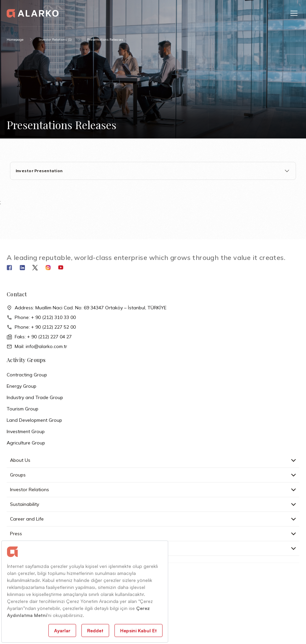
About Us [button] (153, 460)
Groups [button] (153, 475)
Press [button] (153, 534)
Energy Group (22, 386)
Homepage (15, 40)
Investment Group (26, 431)
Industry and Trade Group (35, 397)
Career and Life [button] (153, 519)
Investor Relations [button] (153, 490)
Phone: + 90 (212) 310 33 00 (41, 317)
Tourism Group (23, 409)
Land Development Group (34, 420)
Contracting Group (27, 375)
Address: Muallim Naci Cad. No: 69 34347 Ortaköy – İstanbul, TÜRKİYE (87, 308)
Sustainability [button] (153, 504)
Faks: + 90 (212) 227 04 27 (39, 337)
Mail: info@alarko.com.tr (37, 347)
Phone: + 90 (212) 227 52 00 (41, 327)
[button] (294, 13)
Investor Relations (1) (55, 40)
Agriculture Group (26, 443)
